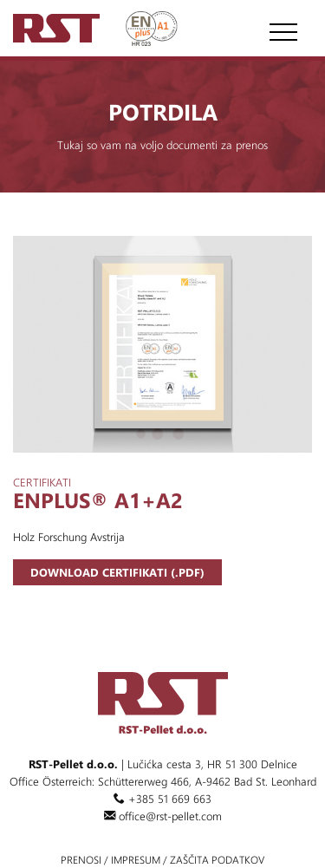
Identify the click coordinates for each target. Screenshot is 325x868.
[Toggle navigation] (280, 26)
